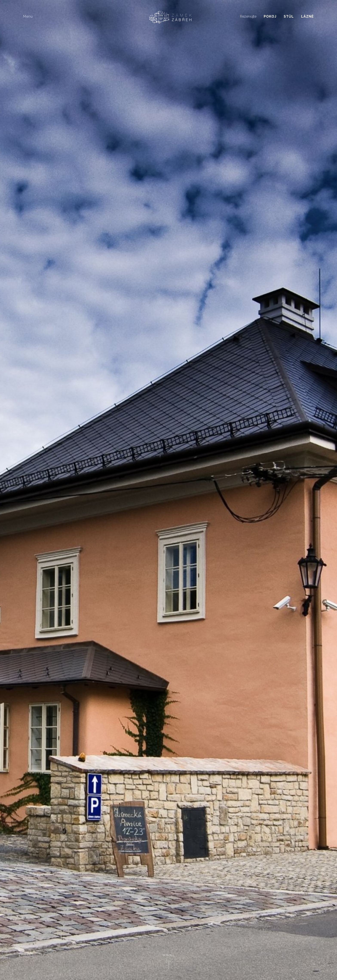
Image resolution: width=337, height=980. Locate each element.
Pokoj (270, 16)
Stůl (289, 16)
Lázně (307, 16)
